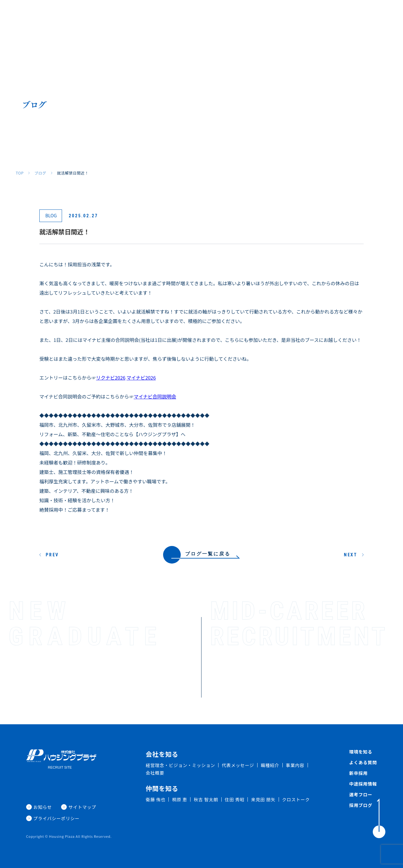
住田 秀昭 (235, 799)
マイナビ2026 (141, 378)
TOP (20, 173)
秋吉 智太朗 (206, 799)
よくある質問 (268, 15)
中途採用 (325, 15)
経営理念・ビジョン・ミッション (181, 765)
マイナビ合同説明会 (155, 396)
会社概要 (155, 773)
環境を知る (236, 15)
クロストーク (296, 799)
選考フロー (361, 794)
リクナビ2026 (111, 378)
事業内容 (295, 765)
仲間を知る (205, 15)
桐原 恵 (179, 799)
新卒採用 (299, 15)
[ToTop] (379, 818)
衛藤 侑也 (156, 799)
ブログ (40, 173)
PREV (52, 555)
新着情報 (351, 15)
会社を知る (148, 15)
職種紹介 (177, 15)
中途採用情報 (363, 784)
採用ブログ (379, 15)
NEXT (351, 555)
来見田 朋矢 (263, 799)
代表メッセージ (238, 765)
